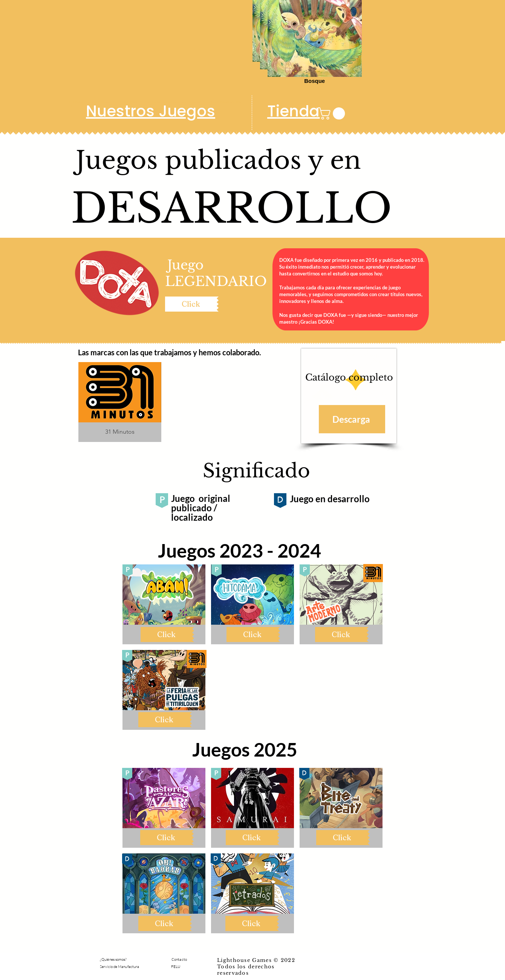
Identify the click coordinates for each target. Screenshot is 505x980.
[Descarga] (352, 419)
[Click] (191, 304)
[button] (333, 113)
